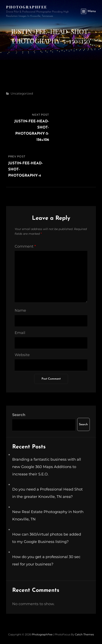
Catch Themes (84, 634)
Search (19, 415)
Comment (25, 246)
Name (20, 310)
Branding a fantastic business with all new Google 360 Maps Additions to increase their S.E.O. (47, 467)
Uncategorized (22, 93)
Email (20, 333)
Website (22, 355)
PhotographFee (27, 7)
